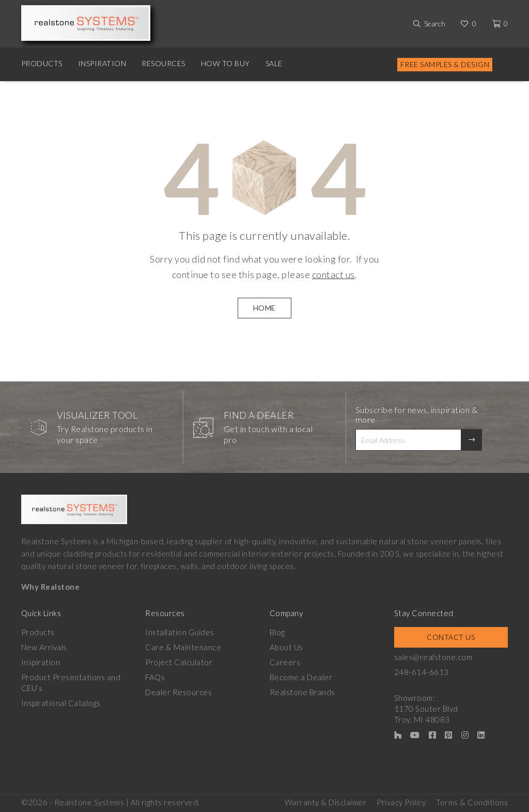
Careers (285, 662)
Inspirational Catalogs (61, 703)
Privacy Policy (401, 802)
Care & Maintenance (183, 647)
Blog (277, 632)
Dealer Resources (178, 692)
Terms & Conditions (472, 802)
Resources (164, 63)
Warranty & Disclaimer (326, 802)
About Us (286, 647)
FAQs (155, 677)
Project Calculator (179, 662)
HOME (264, 308)
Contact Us (451, 637)
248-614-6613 (422, 672)
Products (42, 63)
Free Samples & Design (445, 64)
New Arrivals (44, 647)
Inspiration (102, 63)
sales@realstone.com (433, 657)
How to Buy (225, 63)
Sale (274, 63)
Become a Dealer (301, 677)
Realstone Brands (302, 692)
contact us (333, 274)
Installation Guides (180, 632)
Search (435, 24)
